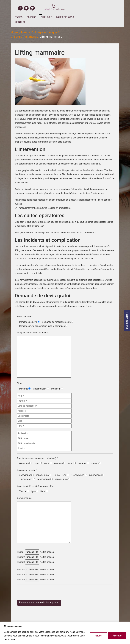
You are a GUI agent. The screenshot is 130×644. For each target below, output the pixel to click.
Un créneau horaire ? (27, 470)
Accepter (117, 636)
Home (15, 32)
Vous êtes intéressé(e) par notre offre (35, 486)
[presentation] (41, 593)
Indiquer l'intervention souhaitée (33, 333)
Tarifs (19, 17)
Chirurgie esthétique (44, 32)
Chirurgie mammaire (24, 37)
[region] (65, 633)
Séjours (32, 17)
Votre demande (25, 317)
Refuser (98, 636)
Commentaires (24, 498)
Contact (20, 22)
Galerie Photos (65, 17)
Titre (19, 383)
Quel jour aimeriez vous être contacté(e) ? (37, 458)
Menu (25, 32)
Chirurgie (46, 17)
